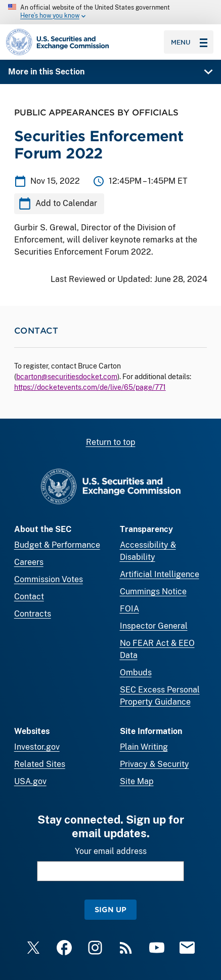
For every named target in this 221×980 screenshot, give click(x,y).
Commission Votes (49, 579)
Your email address (111, 851)
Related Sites (40, 764)
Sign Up (111, 909)
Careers (29, 562)
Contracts (33, 614)
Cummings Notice (153, 591)
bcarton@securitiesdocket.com (67, 377)
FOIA (129, 609)
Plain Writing (144, 747)
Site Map (137, 781)
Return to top (111, 442)
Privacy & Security (154, 764)
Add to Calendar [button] (66, 204)
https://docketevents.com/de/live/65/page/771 (90, 387)
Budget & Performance (57, 545)
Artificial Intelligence (160, 574)
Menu (189, 42)
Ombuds (136, 672)
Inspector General (154, 626)
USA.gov (30, 781)
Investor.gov (37, 747)
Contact (29, 597)
